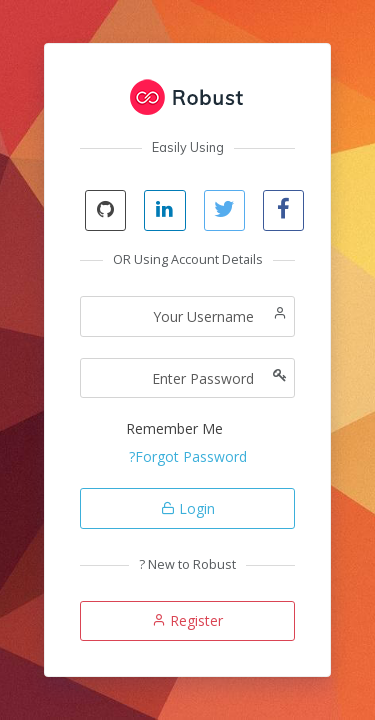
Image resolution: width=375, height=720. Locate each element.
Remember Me (174, 428)
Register (187, 620)
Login (188, 508)
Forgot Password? (188, 456)
